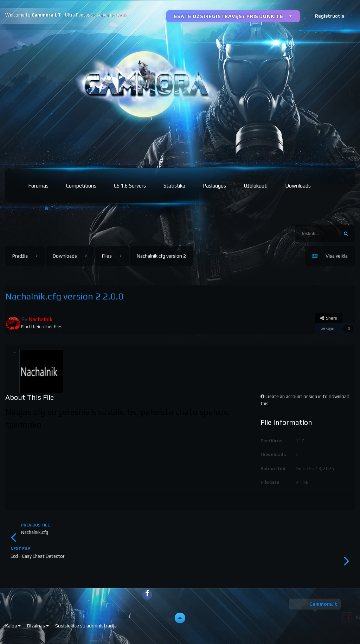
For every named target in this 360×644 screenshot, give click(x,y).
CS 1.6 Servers (130, 186)
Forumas (38, 186)
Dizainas (38, 626)
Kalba (13, 626)
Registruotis (330, 16)
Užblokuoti (256, 186)
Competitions (81, 186)
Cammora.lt (323, 604)
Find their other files (42, 327)
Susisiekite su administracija (86, 626)
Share (329, 318)
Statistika (174, 186)
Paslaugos (214, 186)
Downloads (298, 186)
